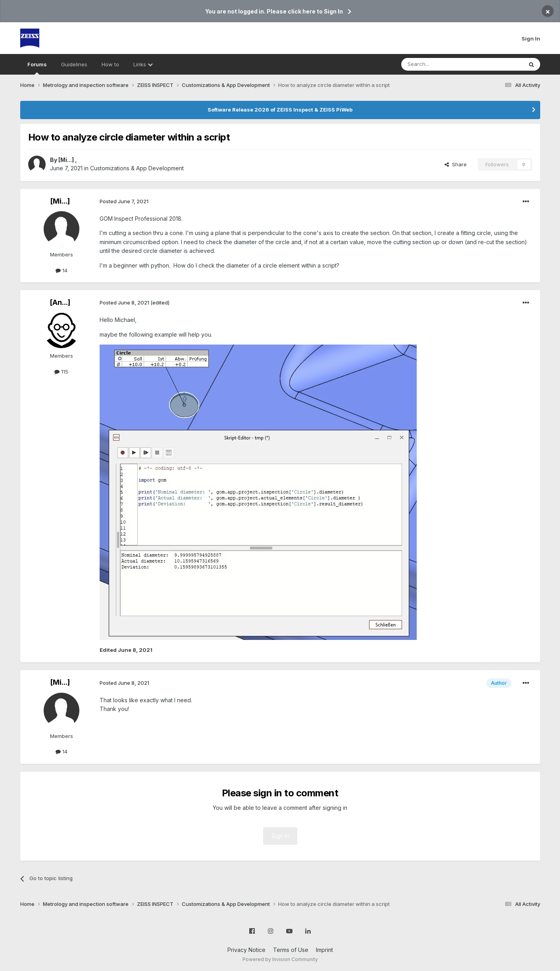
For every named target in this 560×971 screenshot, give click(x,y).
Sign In (531, 39)
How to (110, 64)
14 (62, 270)
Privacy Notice (246, 950)
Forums (37, 68)
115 (61, 372)
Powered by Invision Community (280, 959)
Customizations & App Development (137, 168)
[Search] (442, 64)
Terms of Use (291, 950)
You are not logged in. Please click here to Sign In (274, 11)
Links (143, 64)
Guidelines (74, 64)
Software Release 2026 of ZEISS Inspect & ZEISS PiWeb (280, 110)
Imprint (324, 950)
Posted (124, 201)
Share (456, 164)
